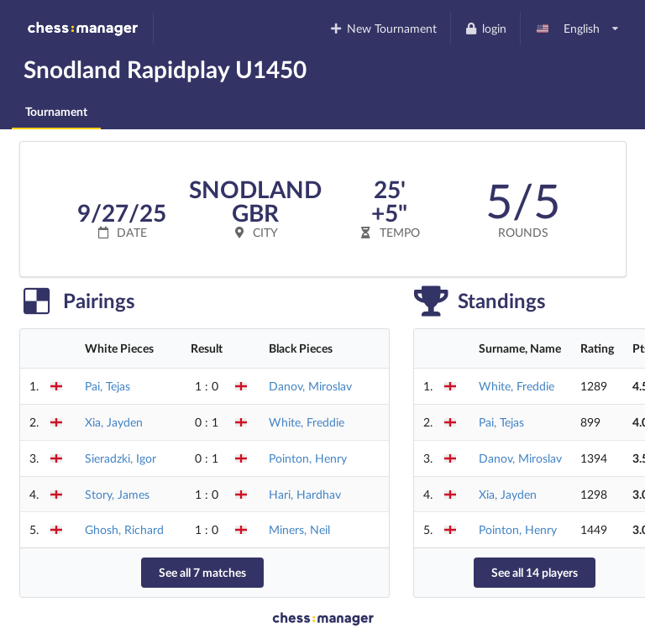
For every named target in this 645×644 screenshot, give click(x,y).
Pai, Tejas (107, 386)
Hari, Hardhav (305, 494)
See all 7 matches (202, 572)
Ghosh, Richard (124, 529)
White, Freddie (307, 422)
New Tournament (383, 28)
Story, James (117, 494)
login (485, 28)
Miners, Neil (299, 529)
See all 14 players (535, 572)
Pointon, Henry (308, 458)
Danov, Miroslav (310, 386)
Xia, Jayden (114, 422)
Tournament (56, 111)
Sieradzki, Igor (121, 458)
